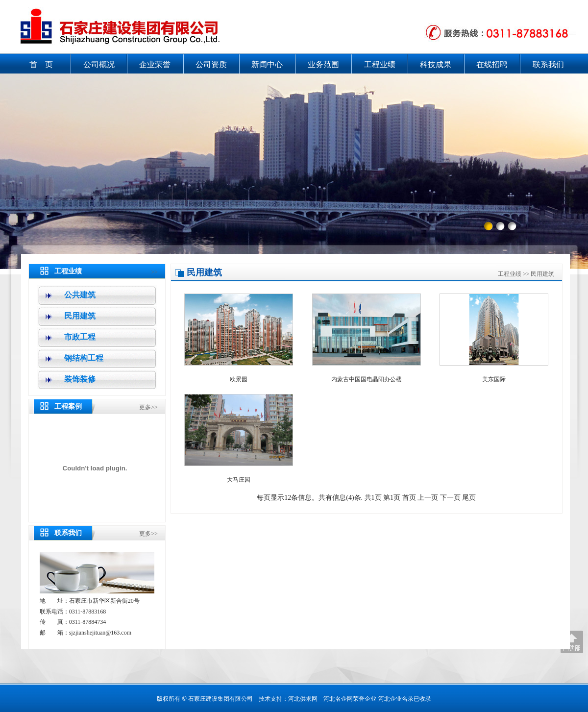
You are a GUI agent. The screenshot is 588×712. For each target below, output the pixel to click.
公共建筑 (80, 295)
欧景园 (239, 379)
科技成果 (436, 64)
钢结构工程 (84, 358)
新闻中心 (267, 64)
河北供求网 (303, 699)
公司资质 (211, 64)
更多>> (148, 407)
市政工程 (80, 337)
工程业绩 (380, 64)
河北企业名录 (396, 699)
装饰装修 (80, 379)
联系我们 (548, 64)
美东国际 (494, 379)
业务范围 (323, 64)
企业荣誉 (155, 64)
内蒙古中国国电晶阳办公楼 (367, 379)
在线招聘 (492, 64)
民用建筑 (80, 316)
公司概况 (99, 64)
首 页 (41, 64)
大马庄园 (239, 480)
